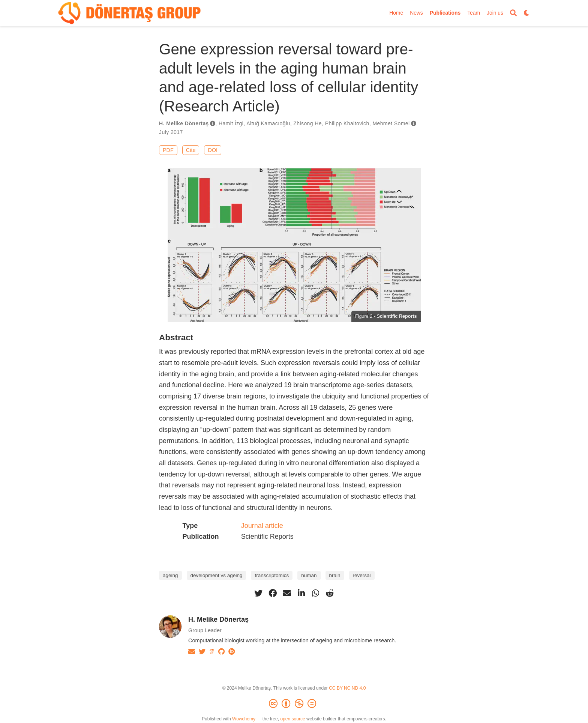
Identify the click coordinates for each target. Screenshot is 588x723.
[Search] (513, 13)
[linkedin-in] (301, 593)
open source (292, 719)
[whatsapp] (315, 593)
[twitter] (258, 593)
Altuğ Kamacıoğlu (268, 123)
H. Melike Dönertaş (184, 123)
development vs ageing (217, 575)
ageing (170, 575)
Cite (191, 150)
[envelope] (287, 593)
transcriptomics (272, 575)
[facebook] (273, 593)
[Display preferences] (527, 13)
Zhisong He (307, 123)
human (309, 575)
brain (335, 575)
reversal (362, 575)
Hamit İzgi (231, 123)
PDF (168, 150)
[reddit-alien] (330, 593)
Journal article (262, 526)
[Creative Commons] (294, 704)
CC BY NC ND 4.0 (347, 688)
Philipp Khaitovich (347, 123)
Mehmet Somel (391, 123)
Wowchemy (244, 719)
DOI (213, 150)
